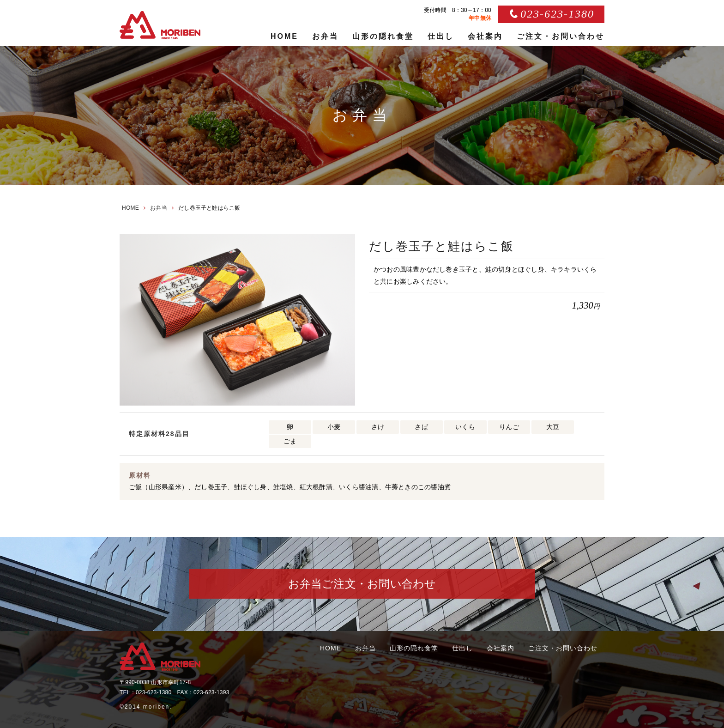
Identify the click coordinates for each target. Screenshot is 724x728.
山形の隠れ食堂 (383, 36)
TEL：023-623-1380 (145, 692)
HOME (284, 36)
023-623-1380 (557, 14)
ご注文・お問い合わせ (561, 36)
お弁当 (325, 36)
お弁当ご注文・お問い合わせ (362, 584)
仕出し (441, 36)
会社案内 (485, 36)
